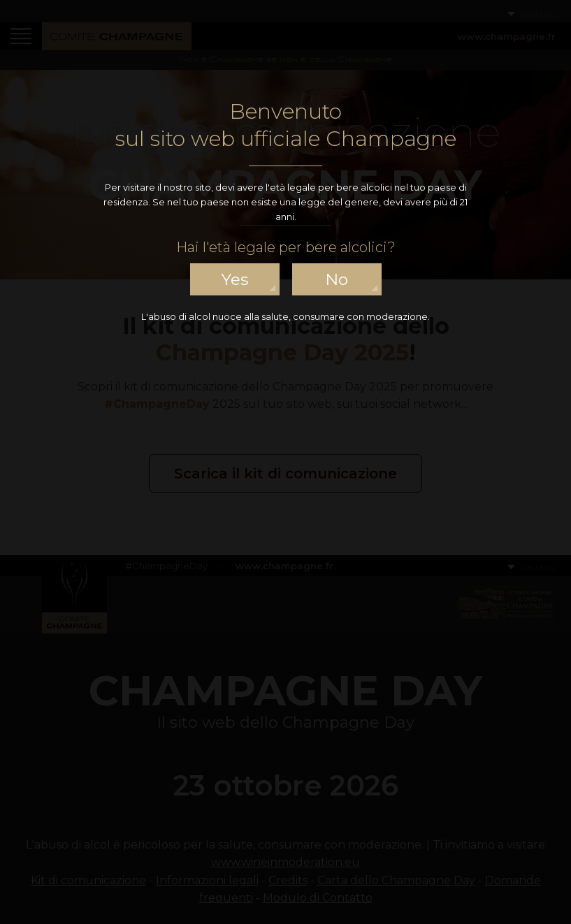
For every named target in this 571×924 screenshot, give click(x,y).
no (337, 279)
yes (235, 279)
